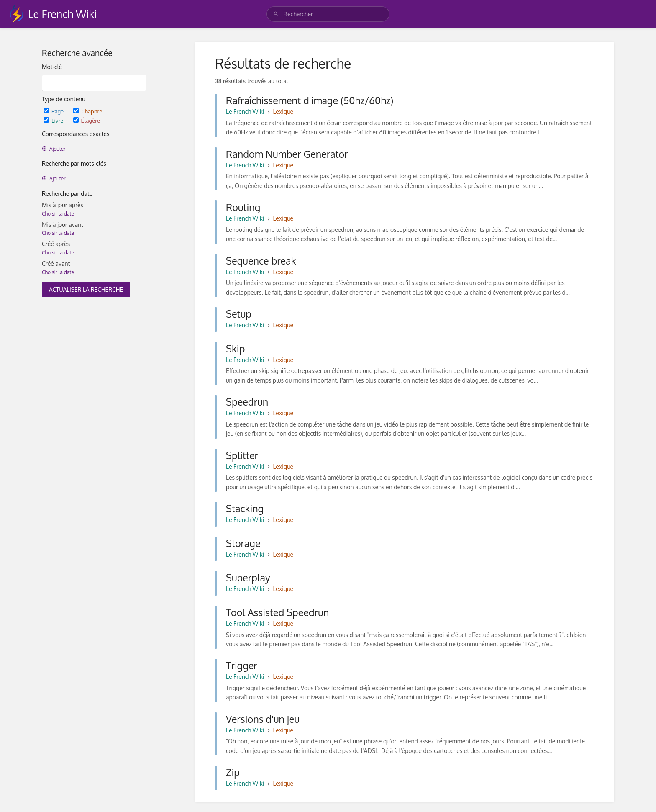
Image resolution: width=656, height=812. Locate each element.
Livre (54, 120)
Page (54, 111)
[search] (328, 14)
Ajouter (54, 149)
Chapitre (88, 111)
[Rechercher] (276, 14)
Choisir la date (58, 214)
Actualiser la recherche (86, 289)
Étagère (87, 120)
